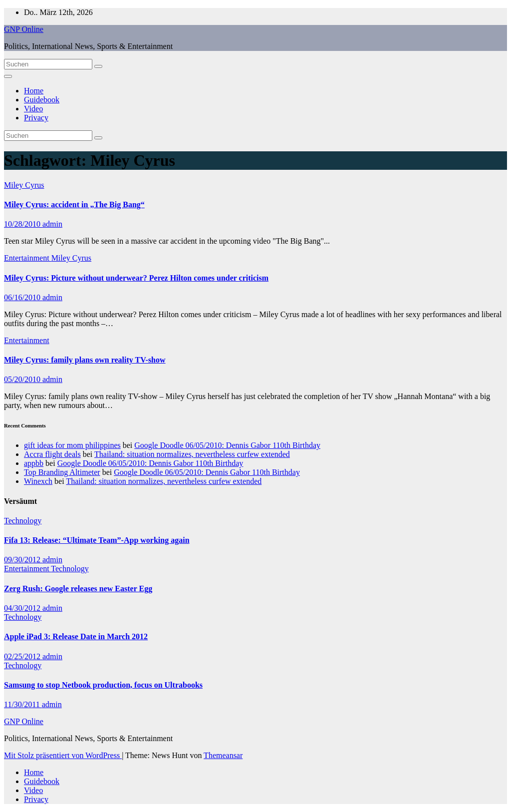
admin (52, 224)
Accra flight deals (52, 454)
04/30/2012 (23, 608)
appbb (34, 463)
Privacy (36, 118)
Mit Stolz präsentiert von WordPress (63, 755)
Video (33, 109)
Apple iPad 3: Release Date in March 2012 (76, 636)
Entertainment (28, 258)
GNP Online (24, 29)
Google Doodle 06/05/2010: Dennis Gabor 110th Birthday (227, 445)
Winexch (38, 481)
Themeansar (223, 755)
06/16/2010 (23, 297)
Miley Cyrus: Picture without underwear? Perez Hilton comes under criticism (136, 278)
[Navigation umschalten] (8, 76)
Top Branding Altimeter (62, 472)
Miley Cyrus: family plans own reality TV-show (85, 360)
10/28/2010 (23, 224)
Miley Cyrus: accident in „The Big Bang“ (74, 204)
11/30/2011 (23, 704)
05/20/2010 (23, 379)
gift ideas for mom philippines (72, 445)
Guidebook (42, 100)
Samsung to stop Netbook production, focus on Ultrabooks (103, 685)
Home (34, 91)
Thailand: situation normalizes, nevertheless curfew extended (192, 454)
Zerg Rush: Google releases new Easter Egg (78, 589)
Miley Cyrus (24, 185)
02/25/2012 (23, 656)
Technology (23, 521)
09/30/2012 (23, 560)
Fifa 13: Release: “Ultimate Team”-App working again (97, 540)
